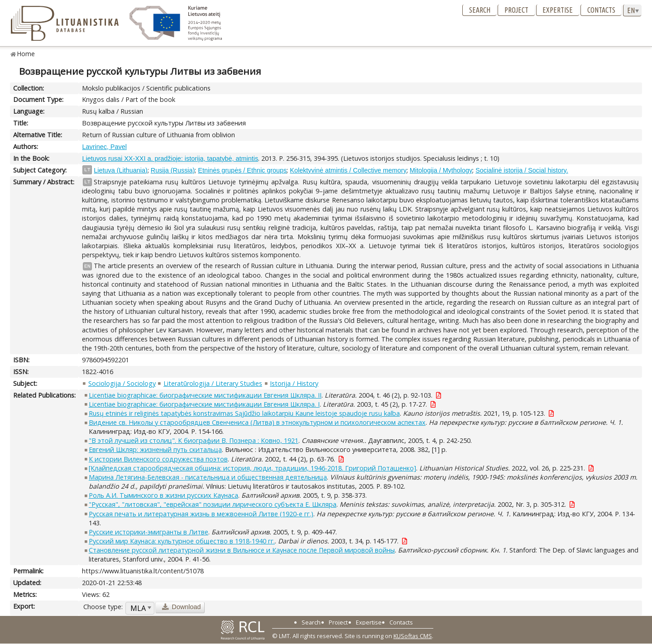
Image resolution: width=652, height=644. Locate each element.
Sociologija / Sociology (122, 383)
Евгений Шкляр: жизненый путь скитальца (155, 449)
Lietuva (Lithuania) (120, 170)
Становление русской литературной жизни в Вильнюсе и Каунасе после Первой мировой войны (242, 550)
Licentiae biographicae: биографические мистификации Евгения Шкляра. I (204, 404)
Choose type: (103, 607)
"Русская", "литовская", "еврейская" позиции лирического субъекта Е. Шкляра (213, 504)
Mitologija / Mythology (441, 170)
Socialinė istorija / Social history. (522, 170)
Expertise (558, 10)
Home (26, 54)
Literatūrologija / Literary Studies (213, 383)
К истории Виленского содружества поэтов (158, 459)
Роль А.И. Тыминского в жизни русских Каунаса (163, 495)
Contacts (601, 10)
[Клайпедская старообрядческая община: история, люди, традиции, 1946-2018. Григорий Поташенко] (252, 468)
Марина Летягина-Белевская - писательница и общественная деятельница (208, 477)
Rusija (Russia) (173, 170)
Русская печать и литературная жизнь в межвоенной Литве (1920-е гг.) (201, 514)
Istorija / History (294, 383)
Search (480, 10)
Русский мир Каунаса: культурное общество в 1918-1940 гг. (182, 541)
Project (516, 10)
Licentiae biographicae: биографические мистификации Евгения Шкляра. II (205, 395)
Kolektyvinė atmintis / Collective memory (348, 170)
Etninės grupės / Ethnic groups (242, 170)
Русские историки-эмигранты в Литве (149, 532)
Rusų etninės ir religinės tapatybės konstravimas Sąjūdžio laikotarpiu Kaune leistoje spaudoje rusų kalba (244, 413)
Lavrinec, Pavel (104, 147)
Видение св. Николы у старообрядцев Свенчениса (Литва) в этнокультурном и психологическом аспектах (257, 422)
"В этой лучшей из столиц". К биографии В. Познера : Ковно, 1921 (194, 440)
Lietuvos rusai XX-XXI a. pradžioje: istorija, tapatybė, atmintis (170, 159)
